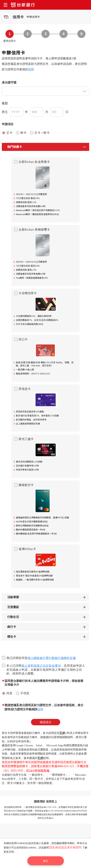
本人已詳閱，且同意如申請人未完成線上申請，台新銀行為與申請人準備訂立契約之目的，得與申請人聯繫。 (43, 669)
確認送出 (46, 722)
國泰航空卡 (24, 485)
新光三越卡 (24, 439)
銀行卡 (12, 627)
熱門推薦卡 (15, 147)
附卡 (21, 133)
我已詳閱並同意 (39, 658)
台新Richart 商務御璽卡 (32, 230)
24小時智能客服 (39, 771)
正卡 (7, 133)
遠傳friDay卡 (25, 549)
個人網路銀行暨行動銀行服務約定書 (52, 658)
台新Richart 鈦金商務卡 (32, 162)
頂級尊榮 (13, 597)
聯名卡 (12, 637)
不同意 (23, 693)
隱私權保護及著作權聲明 (65, 847)
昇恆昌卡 (22, 389)
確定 (46, 861)
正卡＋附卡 (40, 133)
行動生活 (13, 617)
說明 (31, 69)
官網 (62, 733)
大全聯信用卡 (25, 293)
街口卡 (21, 339)
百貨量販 (13, 607)
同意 (7, 693)
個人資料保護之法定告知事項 (41, 666)
